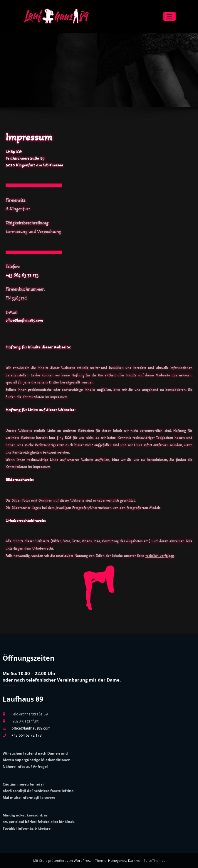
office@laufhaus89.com (24, 320)
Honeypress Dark (122, 860)
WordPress (83, 860)
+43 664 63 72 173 (22, 275)
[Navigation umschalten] (170, 16)
